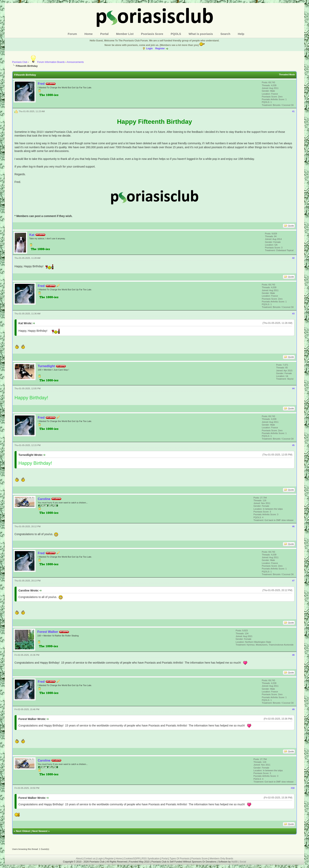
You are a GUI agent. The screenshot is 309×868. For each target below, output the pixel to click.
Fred (41, 84)
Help (241, 34)
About (79, 859)
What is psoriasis (201, 34)
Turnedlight (46, 366)
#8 (293, 655)
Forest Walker (48, 632)
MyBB (235, 862)
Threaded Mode (287, 75)
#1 (293, 111)
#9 (293, 709)
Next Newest (40, 831)
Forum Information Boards (47, 62)
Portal (104, 34)
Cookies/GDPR (132, 859)
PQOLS (176, 34)
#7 (293, 581)
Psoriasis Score (152, 34)
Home (89, 34)
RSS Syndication (151, 859)
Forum (72, 34)
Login (149, 48)
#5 (293, 445)
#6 (293, 526)
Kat (32, 235)
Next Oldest (23, 831)
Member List (125, 34)
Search (225, 34)
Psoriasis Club (20, 62)
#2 (293, 258)
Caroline (44, 499)
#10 (293, 788)
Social (243, 862)
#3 (293, 314)
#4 (293, 388)
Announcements (75, 62)
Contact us (90, 859)
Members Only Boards (221, 859)
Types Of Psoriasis (180, 859)
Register (160, 48)
